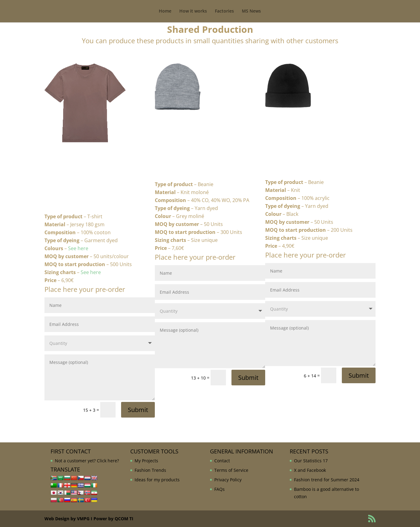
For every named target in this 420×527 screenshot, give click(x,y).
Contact (222, 461)
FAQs (220, 489)
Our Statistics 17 (311, 461)
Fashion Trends (150, 470)
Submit (138, 410)
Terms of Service (231, 470)
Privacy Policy (228, 480)
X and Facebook (310, 470)
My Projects (146, 461)
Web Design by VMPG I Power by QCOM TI (89, 519)
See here (78, 248)
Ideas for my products (157, 480)
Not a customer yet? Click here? (87, 461)
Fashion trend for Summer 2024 (327, 480)
